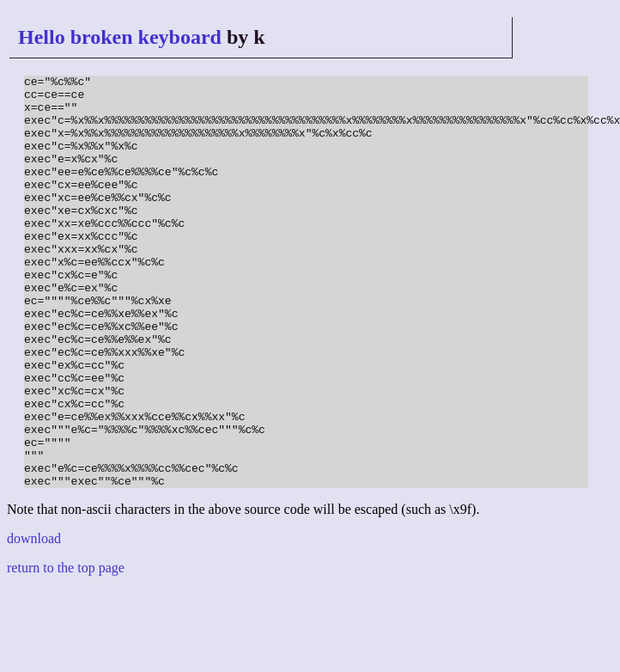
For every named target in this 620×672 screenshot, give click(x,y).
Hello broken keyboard (120, 37)
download (34, 621)
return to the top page (66, 650)
